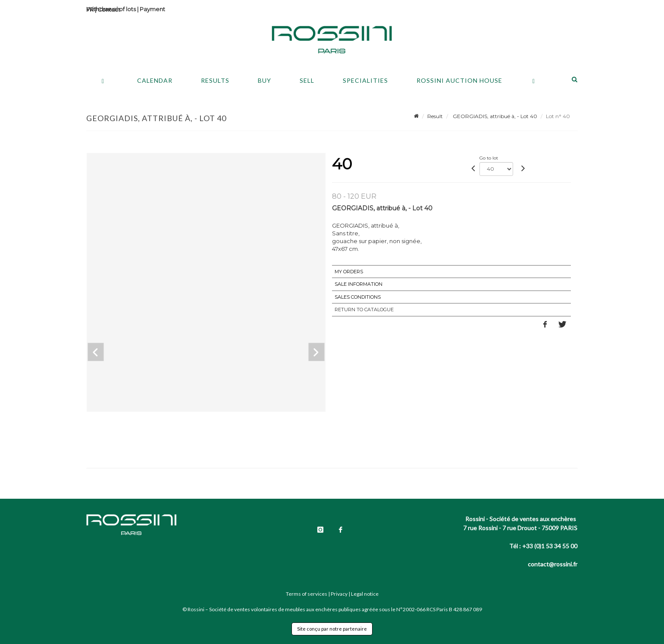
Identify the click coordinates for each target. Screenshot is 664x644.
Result (435, 116)
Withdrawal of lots (111, 9)
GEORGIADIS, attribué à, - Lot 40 (494, 116)
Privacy (339, 594)
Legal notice (365, 594)
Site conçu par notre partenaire (332, 629)
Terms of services (307, 594)
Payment (152, 9)
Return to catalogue (364, 309)
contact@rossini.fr (553, 564)
